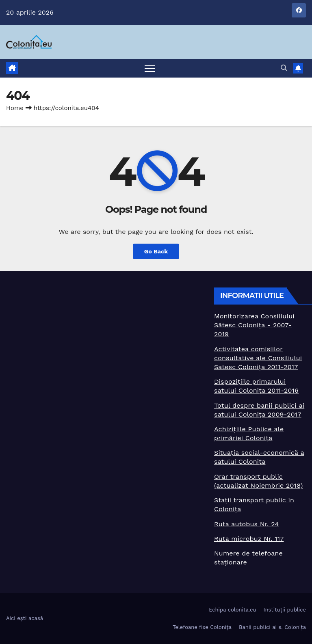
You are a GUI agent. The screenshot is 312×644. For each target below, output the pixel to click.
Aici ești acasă (25, 618)
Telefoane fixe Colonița (202, 627)
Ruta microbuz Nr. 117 (249, 539)
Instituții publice (285, 610)
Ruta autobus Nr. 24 (246, 524)
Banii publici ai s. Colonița (272, 627)
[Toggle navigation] (150, 68)
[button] (284, 68)
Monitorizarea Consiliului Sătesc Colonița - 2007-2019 (254, 325)
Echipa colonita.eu (232, 610)
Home (15, 108)
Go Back (156, 251)
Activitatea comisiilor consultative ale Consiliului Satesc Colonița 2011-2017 (258, 358)
